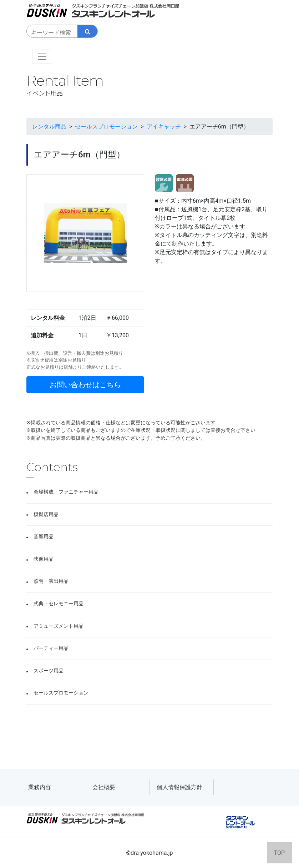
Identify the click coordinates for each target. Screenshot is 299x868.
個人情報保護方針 (179, 787)
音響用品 (44, 537)
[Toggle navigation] (42, 57)
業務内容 (40, 787)
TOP (279, 853)
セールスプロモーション (61, 693)
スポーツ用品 (49, 671)
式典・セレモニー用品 (59, 604)
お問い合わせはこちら (85, 385)
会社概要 (104, 787)
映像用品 (44, 559)
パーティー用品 (51, 648)
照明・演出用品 (51, 581)
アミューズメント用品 (59, 626)
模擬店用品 (46, 514)
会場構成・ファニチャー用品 (66, 492)
